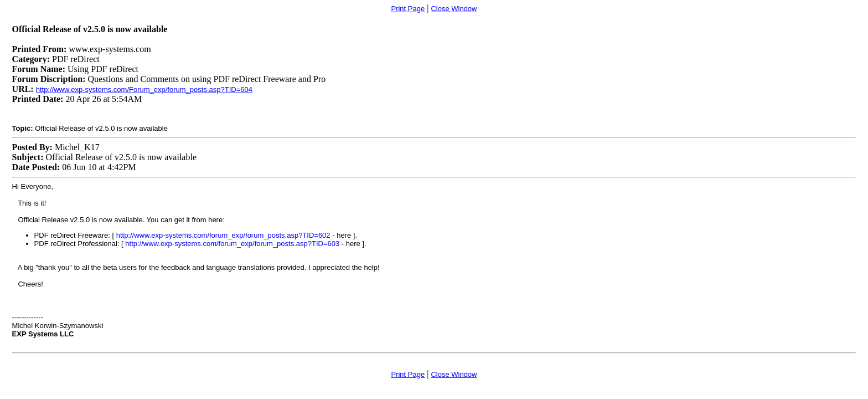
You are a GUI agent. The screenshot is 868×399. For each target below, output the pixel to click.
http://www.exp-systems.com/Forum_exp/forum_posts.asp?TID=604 (144, 89)
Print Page (408, 9)
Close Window (454, 9)
